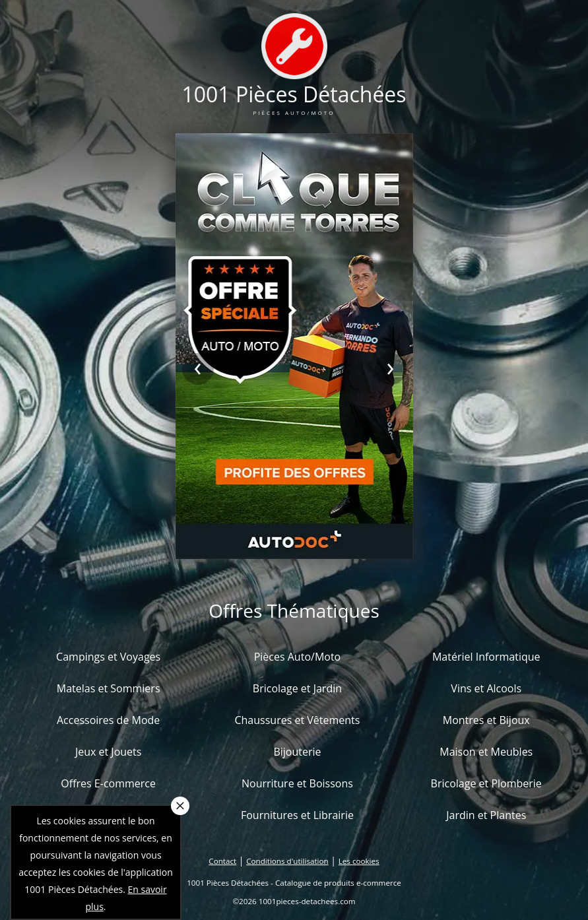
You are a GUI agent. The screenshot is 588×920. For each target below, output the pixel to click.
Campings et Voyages (108, 657)
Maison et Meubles (486, 752)
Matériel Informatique (486, 657)
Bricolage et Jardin (297, 688)
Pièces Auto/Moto (298, 657)
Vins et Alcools (486, 688)
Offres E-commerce (108, 783)
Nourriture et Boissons (297, 783)
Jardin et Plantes (486, 815)
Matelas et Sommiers (109, 688)
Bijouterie (297, 752)
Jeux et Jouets (109, 752)
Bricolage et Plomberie (486, 783)
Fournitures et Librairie (297, 815)
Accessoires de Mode (108, 720)
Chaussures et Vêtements (297, 720)
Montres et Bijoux (486, 720)
